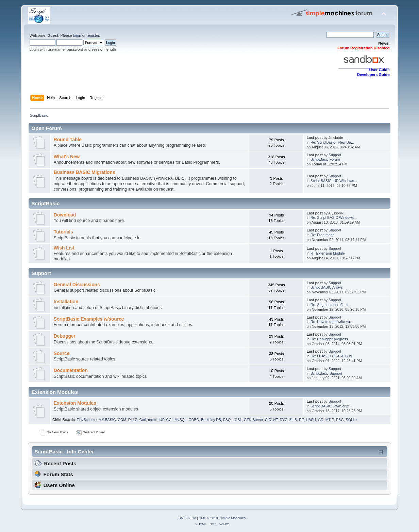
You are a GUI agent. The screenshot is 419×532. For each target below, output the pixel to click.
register (93, 35)
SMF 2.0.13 (187, 518)
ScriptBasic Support (326, 373)
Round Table (68, 140)
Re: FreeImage (323, 235)
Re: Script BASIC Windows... (334, 217)
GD (321, 420)
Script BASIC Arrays (327, 287)
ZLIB (293, 420)
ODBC (194, 420)
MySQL (180, 420)
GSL (238, 420)
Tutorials (63, 232)
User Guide (380, 70)
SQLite (351, 420)
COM (122, 420)
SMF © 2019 (208, 518)
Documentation (71, 370)
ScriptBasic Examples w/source (89, 319)
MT (328, 420)
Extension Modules (75, 403)
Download (65, 215)
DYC (283, 420)
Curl (143, 420)
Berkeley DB (211, 420)
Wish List (64, 248)
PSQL (228, 420)
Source (62, 353)
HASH (311, 420)
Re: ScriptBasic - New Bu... (332, 142)
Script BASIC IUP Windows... (334, 181)
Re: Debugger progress (329, 339)
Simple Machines (233, 518)
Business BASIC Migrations (85, 172)
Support (335, 155)
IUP (161, 420)
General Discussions (77, 285)
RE (301, 420)
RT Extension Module (328, 253)
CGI (170, 420)
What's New (67, 157)
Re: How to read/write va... (332, 322)
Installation (66, 302)
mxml (152, 420)
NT (276, 420)
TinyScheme (87, 420)
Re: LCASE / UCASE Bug (331, 356)
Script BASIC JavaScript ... (332, 406)
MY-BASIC (107, 420)
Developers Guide (373, 75)
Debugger (65, 336)
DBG (340, 420)
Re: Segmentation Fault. (330, 305)
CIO (268, 420)
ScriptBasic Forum (325, 159)
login (77, 35)
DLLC (133, 420)
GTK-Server (253, 420)
